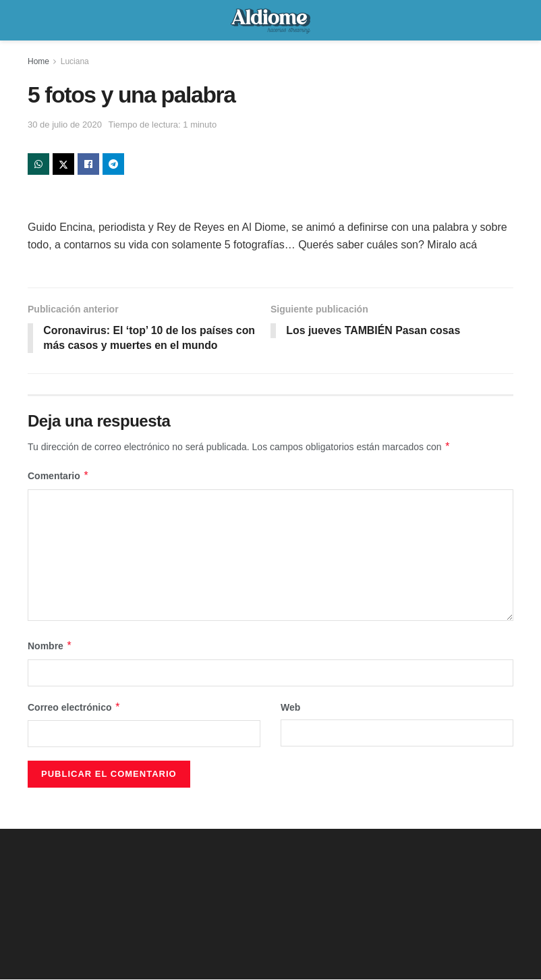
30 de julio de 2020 (65, 125)
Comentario (58, 477)
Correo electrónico (74, 707)
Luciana (75, 61)
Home (38, 61)
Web (290, 707)
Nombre (50, 647)
